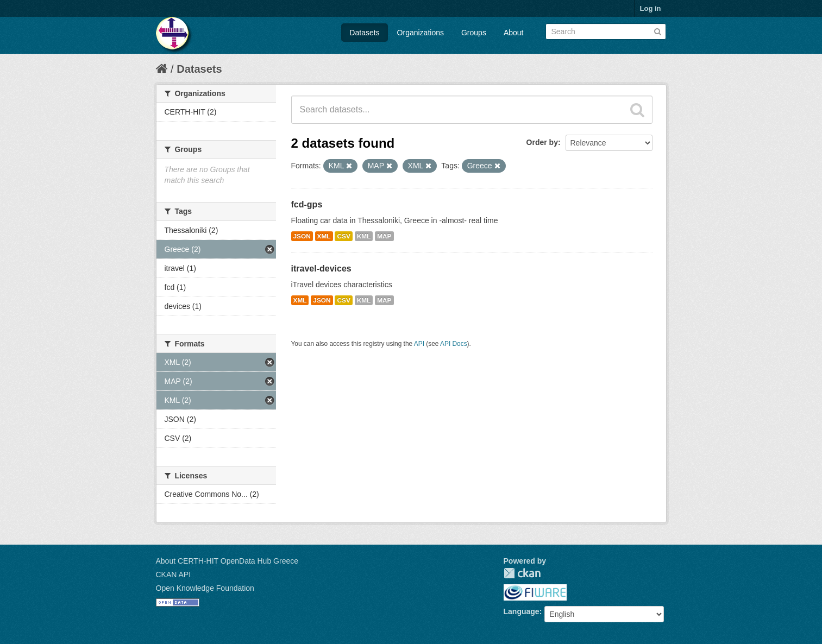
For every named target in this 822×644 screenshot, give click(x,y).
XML (324, 236)
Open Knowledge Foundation (205, 588)
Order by (542, 142)
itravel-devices (321, 269)
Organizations (421, 33)
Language (522, 611)
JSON (302, 236)
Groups (474, 33)
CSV (343, 236)
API (419, 344)
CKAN (522, 573)
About (514, 33)
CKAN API (174, 574)
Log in (651, 8)
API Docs (454, 344)
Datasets (364, 33)
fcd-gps (307, 204)
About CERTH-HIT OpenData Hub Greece (227, 561)
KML (364, 236)
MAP (384, 236)
